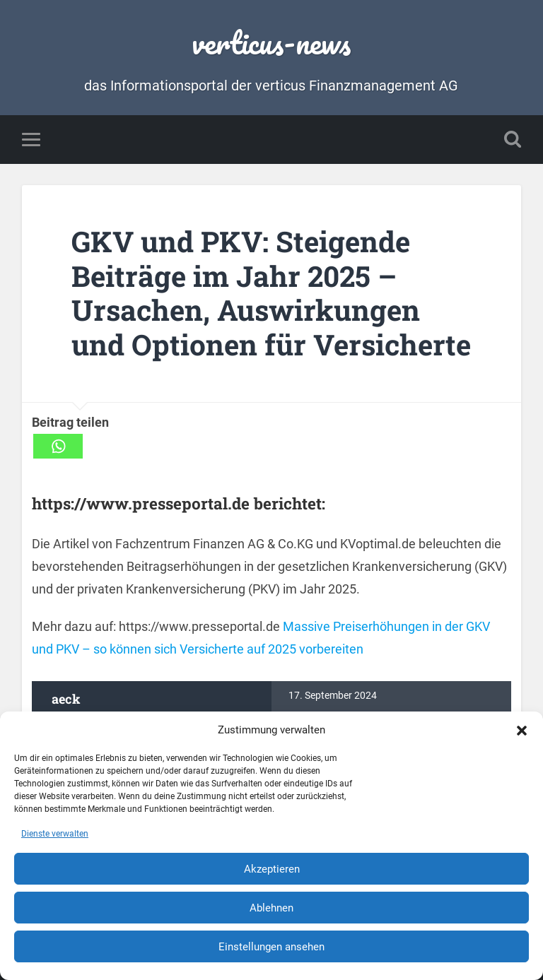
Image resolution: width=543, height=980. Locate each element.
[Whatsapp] (58, 446)
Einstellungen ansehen (271, 947)
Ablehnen (271, 908)
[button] (522, 730)
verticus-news (271, 42)
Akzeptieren (272, 869)
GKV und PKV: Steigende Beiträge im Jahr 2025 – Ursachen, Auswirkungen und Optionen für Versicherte (271, 293)
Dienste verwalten (55, 834)
